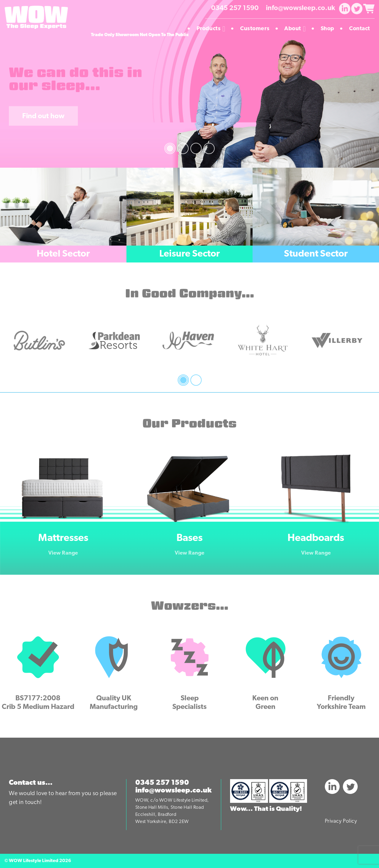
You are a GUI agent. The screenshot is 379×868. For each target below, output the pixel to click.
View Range (63, 553)
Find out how (43, 116)
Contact (360, 29)
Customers (257, 29)
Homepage (177, 29)
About (297, 29)
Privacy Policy (341, 821)
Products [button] (213, 29)
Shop (330, 29)
